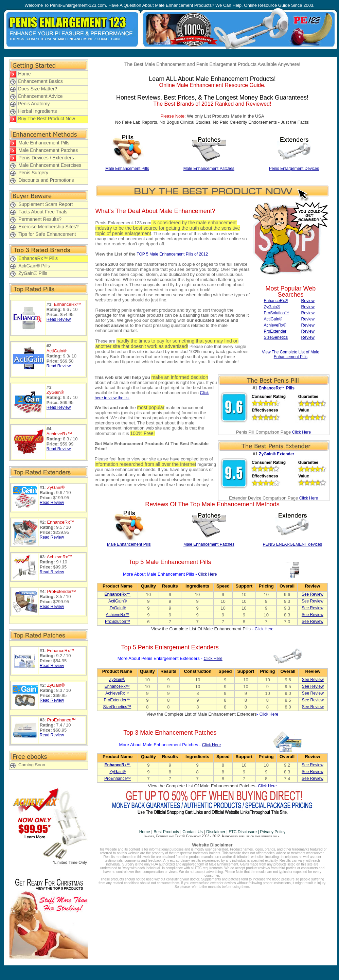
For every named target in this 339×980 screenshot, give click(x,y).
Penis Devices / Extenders (46, 158)
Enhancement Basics (40, 81)
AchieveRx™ (117, 615)
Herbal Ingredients (37, 111)
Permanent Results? (40, 219)
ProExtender (275, 331)
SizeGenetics (276, 337)
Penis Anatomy (34, 104)
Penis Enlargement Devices (294, 169)
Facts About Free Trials (43, 212)
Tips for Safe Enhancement (47, 234)
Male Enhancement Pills (44, 143)
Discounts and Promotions (46, 180)
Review (308, 301)
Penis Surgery (33, 173)
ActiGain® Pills (34, 266)
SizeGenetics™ (117, 707)
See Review (313, 594)
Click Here (301, 432)
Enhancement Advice (40, 96)
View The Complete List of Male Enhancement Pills (291, 354)
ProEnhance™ (118, 778)
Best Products (166, 832)
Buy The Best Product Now (47, 119)
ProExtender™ (117, 700)
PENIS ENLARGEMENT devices (292, 544)
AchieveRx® (275, 325)
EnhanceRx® (276, 301)
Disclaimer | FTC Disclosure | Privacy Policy (246, 832)
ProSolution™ (276, 313)
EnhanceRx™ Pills (38, 258)
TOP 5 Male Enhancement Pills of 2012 (172, 254)
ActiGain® (273, 319)
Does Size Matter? (38, 89)
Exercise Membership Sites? (48, 227)
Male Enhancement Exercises (50, 165)
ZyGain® (272, 307)
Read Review (59, 319)
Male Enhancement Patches (48, 150)
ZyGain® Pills (33, 273)
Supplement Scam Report (46, 204)
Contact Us (192, 832)
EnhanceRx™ (117, 686)
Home (24, 74)
